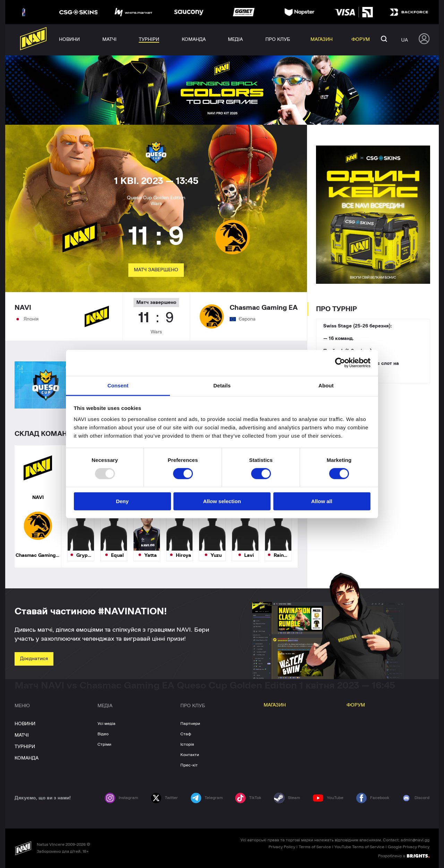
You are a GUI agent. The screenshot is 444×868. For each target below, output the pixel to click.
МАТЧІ (22, 735)
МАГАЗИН (275, 705)
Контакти (190, 755)
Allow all (322, 501)
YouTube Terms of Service (359, 847)
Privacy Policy (282, 847)
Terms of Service (315, 847)
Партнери (190, 724)
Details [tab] (222, 385)
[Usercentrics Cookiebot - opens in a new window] (340, 363)
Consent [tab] (118, 385)
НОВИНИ (25, 724)
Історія (187, 744)
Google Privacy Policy (409, 847)
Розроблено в (404, 856)
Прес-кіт (189, 765)
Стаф (186, 734)
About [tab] (326, 385)
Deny (122, 501)
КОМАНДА (27, 758)
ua (405, 40)
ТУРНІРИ (25, 747)
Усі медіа (106, 724)
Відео (103, 734)
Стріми (104, 744)
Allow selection (222, 501)
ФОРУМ (356, 705)
